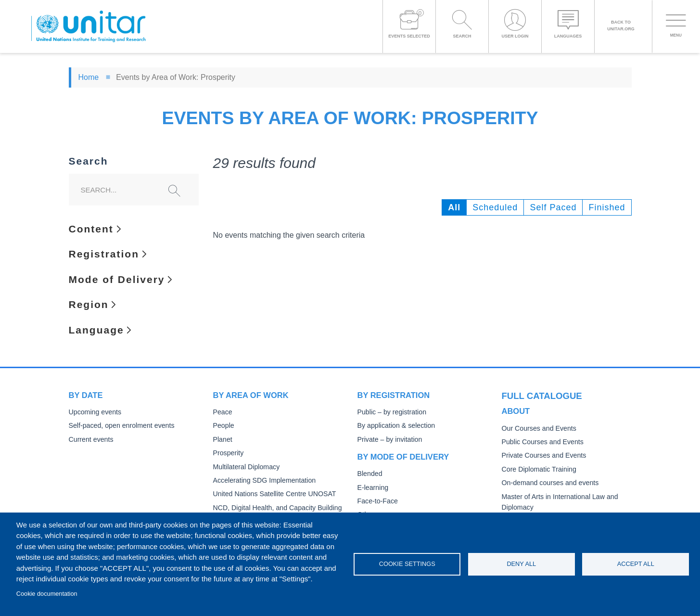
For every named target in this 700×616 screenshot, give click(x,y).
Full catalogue (537, 395)
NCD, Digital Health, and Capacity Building (274, 508)
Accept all (636, 564)
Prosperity (228, 453)
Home (89, 77)
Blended (369, 474)
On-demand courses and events (548, 481)
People (223, 426)
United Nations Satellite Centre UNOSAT (272, 494)
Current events (90, 440)
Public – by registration (390, 412)
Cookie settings (407, 564)
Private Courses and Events (542, 454)
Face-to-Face (377, 501)
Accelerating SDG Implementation (262, 481)
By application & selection (395, 426)
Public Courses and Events (541, 441)
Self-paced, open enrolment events (119, 426)
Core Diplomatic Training (537, 468)
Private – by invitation (388, 440)
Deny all (521, 564)
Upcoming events (94, 412)
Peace (222, 412)
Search (89, 161)
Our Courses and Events (537, 427)
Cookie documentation (47, 594)
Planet (222, 440)
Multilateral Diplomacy (245, 467)
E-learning (372, 488)
